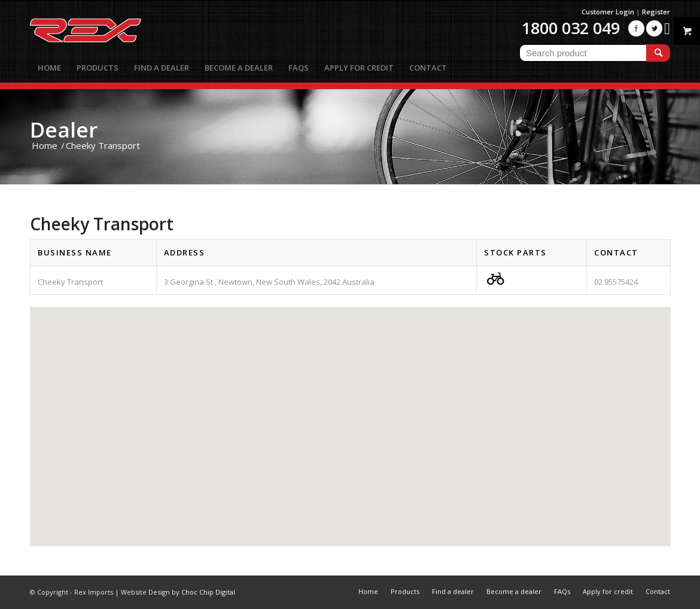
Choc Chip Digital (208, 592)
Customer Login (608, 12)
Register (656, 12)
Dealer (64, 130)
